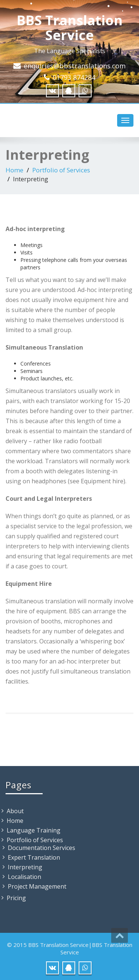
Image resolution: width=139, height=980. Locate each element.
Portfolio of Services (61, 170)
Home (14, 170)
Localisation (24, 877)
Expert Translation (34, 857)
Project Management (37, 886)
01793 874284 (74, 77)
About (15, 811)
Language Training (34, 830)
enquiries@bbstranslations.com (75, 66)
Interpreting (25, 867)
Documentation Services (42, 848)
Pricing (16, 898)
